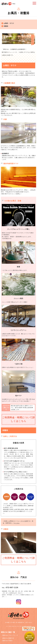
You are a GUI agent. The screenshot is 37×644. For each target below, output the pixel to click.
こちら (17, 523)
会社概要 (7, 622)
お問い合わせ (29, 622)
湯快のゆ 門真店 (7, 641)
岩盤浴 (6, 26)
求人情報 (13, 622)
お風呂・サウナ (9, 23)
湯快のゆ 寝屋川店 (8, 638)
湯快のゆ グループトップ (10, 635)
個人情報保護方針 (20, 622)
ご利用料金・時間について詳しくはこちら (18, 419)
